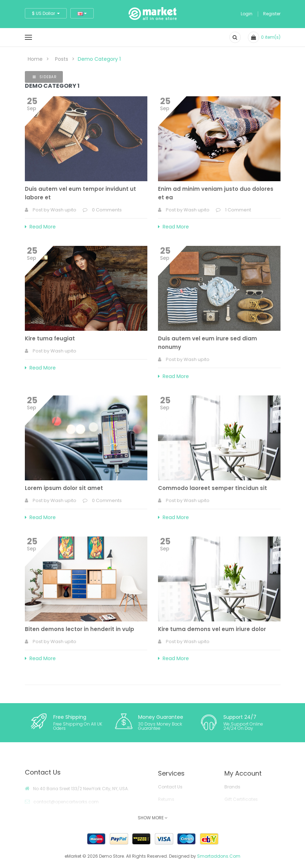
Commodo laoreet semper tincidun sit (213, 488)
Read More (40, 227)
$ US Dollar (46, 13)
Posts (62, 59)
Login (247, 14)
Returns (166, 799)
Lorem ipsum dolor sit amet (64, 488)
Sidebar (45, 77)
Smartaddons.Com (219, 856)
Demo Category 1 (99, 59)
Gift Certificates (241, 799)
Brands (232, 787)
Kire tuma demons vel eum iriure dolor (212, 629)
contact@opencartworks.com (66, 802)
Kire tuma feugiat (50, 338)
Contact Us (170, 787)
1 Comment (238, 210)
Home (35, 59)
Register (272, 14)
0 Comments (107, 210)
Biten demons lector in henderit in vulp (80, 629)
